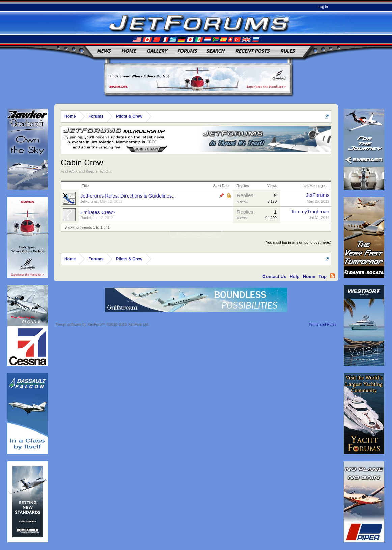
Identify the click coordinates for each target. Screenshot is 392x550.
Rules (288, 51)
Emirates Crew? (98, 212)
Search (216, 51)
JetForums (89, 201)
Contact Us (274, 276)
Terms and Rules (322, 324)
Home (129, 51)
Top (323, 276)
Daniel (86, 218)
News (104, 51)
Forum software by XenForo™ (103, 324)
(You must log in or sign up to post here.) (298, 242)
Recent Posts (253, 51)
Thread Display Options (196, 234)
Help (295, 276)
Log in (323, 7)
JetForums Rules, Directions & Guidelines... (128, 196)
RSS (332, 276)
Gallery (157, 51)
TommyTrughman (310, 212)
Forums (187, 51)
